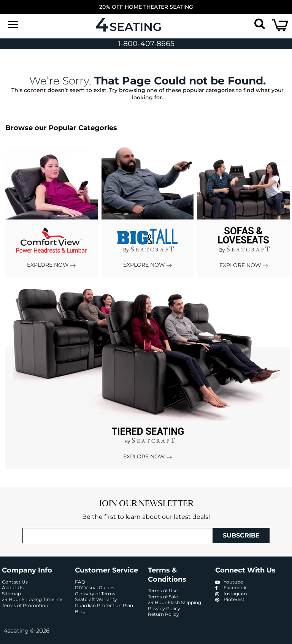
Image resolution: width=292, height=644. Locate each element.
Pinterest (230, 599)
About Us (13, 588)
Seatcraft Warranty (96, 599)
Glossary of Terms (95, 594)
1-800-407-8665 (146, 44)
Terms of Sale (163, 597)
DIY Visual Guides (95, 588)
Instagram (231, 594)
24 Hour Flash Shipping (175, 602)
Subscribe (241, 535)
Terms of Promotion (25, 605)
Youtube (229, 582)
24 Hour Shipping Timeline (32, 599)
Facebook (231, 588)
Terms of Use (163, 591)
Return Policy (163, 614)
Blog (80, 611)
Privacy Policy (164, 608)
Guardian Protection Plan (104, 605)
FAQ (80, 582)
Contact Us (15, 582)
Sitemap (11, 594)
